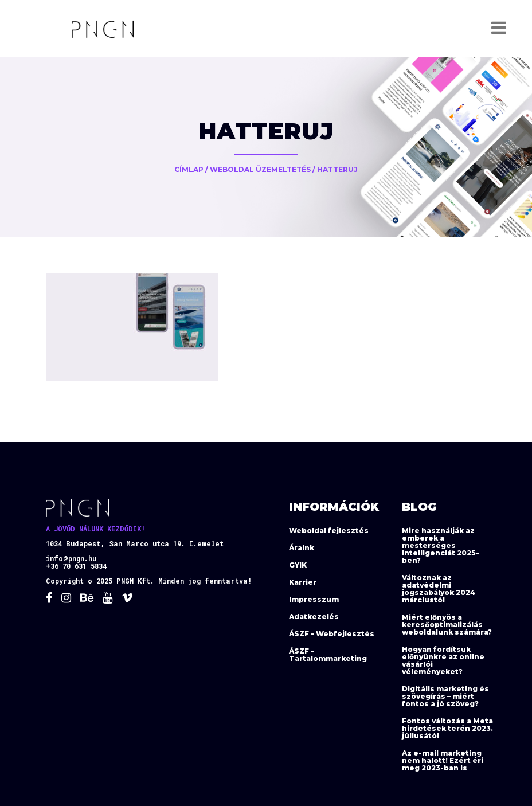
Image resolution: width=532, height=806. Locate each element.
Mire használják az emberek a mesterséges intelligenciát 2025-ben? (441, 545)
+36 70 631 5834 (76, 566)
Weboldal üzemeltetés (260, 169)
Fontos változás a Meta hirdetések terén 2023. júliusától (447, 728)
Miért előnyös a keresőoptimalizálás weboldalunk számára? (447, 625)
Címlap (189, 169)
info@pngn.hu (71, 558)
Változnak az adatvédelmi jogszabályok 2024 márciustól (439, 589)
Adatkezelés (314, 617)
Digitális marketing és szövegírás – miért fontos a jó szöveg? (445, 696)
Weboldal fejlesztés (329, 531)
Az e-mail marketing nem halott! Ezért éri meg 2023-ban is (443, 760)
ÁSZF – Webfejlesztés (332, 634)
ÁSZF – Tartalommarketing (328, 655)
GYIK (298, 565)
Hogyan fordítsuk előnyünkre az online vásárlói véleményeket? (443, 660)
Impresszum (314, 599)
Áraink (302, 548)
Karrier (303, 582)
